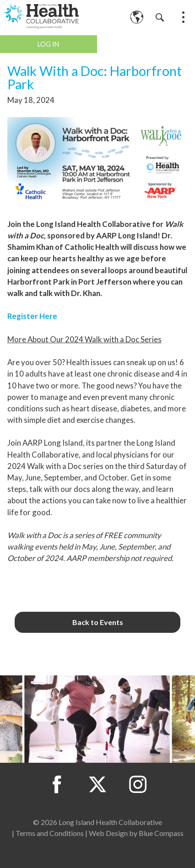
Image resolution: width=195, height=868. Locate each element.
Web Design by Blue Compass (136, 833)
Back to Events (98, 622)
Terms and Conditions (50, 833)
